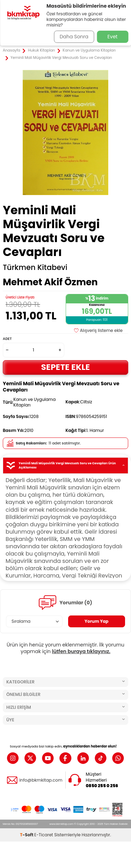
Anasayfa (12, 51)
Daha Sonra (74, 37)
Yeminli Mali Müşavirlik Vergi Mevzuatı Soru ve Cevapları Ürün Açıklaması (65, 466)
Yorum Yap (97, 621)
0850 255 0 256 (102, 786)
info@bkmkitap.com (41, 780)
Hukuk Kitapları (41, 51)
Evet (113, 37)
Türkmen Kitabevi (35, 268)
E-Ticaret (44, 835)
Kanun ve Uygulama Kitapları (89, 51)
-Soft (27, 835)
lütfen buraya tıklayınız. (81, 651)
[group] (65, 133)
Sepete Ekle (66, 367)
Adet (7, 339)
